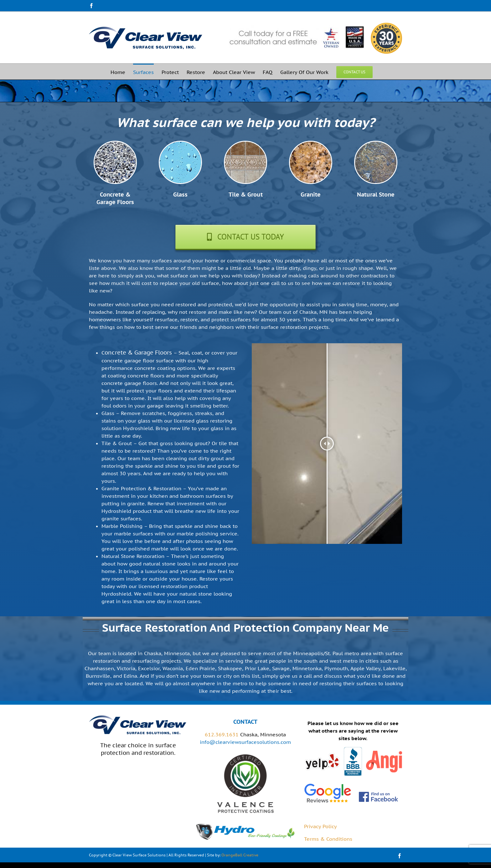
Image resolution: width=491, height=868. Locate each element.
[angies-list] (384, 753)
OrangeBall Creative (240, 855)
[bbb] (353, 750)
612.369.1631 (222, 734)
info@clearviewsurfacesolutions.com (245, 742)
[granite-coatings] (311, 144)
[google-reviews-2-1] (328, 785)
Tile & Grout (246, 195)
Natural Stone (376, 195)
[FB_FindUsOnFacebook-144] (379, 794)
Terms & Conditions (328, 839)
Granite (311, 195)
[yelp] (322, 755)
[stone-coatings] (376, 144)
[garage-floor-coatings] (115, 144)
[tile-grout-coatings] (246, 144)
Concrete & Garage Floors (115, 198)
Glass (180, 195)
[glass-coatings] (180, 144)
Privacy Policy (320, 826)
